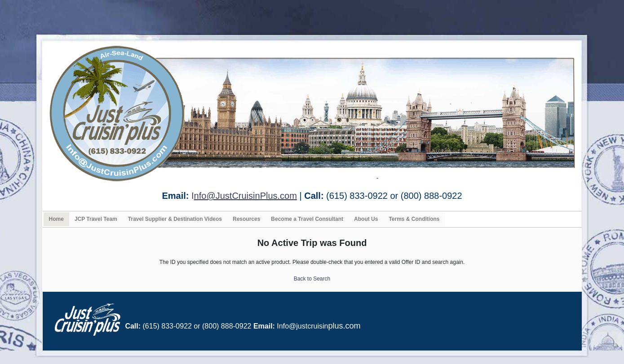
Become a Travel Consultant (307, 219)
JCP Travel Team (96, 219)
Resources (246, 219)
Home (56, 219)
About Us (366, 219)
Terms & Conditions (414, 219)
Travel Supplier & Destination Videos (175, 219)
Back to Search (312, 279)
